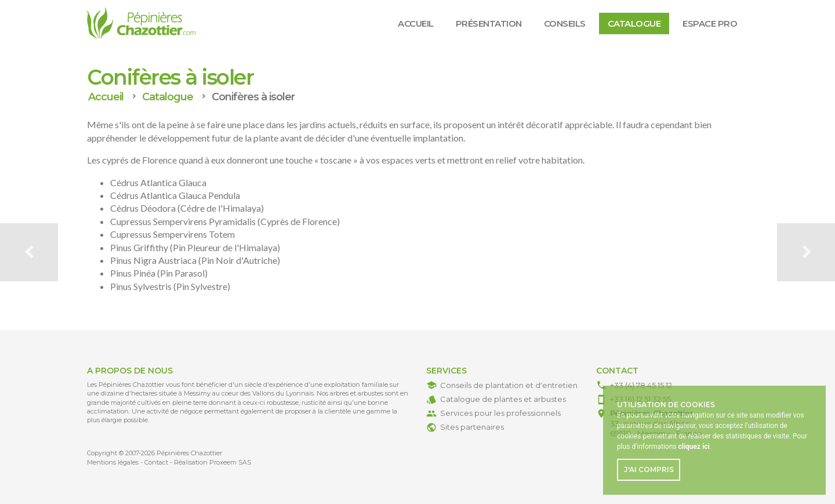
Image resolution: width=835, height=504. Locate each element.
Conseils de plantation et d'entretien (509, 385)
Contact (156, 462)
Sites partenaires (472, 427)
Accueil (416, 23)
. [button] (694, 447)
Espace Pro (710, 23)
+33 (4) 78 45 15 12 (641, 385)
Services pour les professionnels (500, 413)
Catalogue (634, 23)
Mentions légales (113, 462)
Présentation (489, 23)
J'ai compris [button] (649, 469)
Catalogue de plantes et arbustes (503, 399)
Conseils (565, 23)
